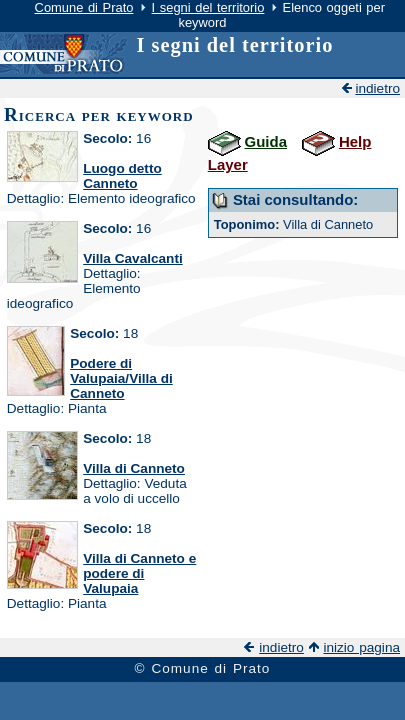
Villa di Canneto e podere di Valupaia (139, 573)
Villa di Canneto (134, 468)
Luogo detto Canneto (122, 176)
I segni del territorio (208, 7)
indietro (377, 88)
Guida (266, 141)
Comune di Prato (84, 7)
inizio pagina (361, 647)
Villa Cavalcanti (133, 258)
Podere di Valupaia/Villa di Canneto (121, 378)
